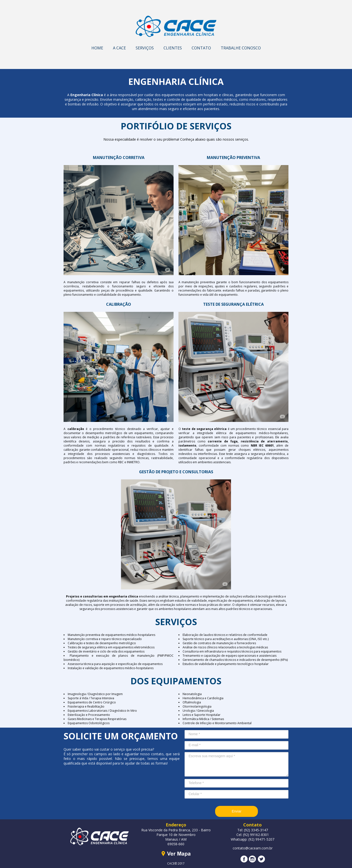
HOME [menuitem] (97, 48)
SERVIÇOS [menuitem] (145, 48)
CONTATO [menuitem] (201, 48)
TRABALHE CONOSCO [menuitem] (241, 48)
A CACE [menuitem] (119, 48)
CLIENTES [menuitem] (173, 48)
